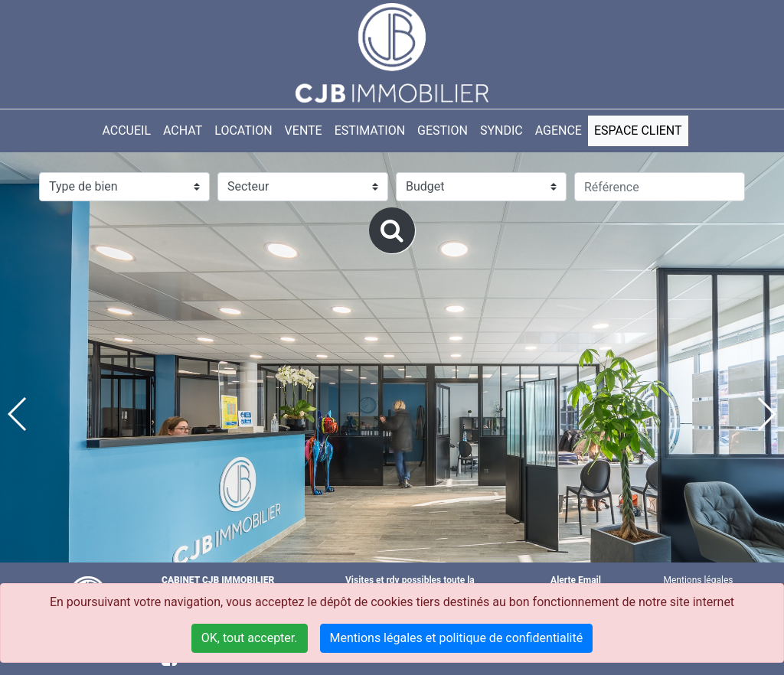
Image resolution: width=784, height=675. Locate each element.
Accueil (126, 130)
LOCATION (243, 130)
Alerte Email (576, 580)
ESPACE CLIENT (638, 130)
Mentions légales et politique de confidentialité (457, 638)
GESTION (443, 130)
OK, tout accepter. (250, 638)
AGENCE (559, 130)
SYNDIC (501, 130)
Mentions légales (699, 580)
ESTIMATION (370, 130)
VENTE (304, 130)
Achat (183, 130)
